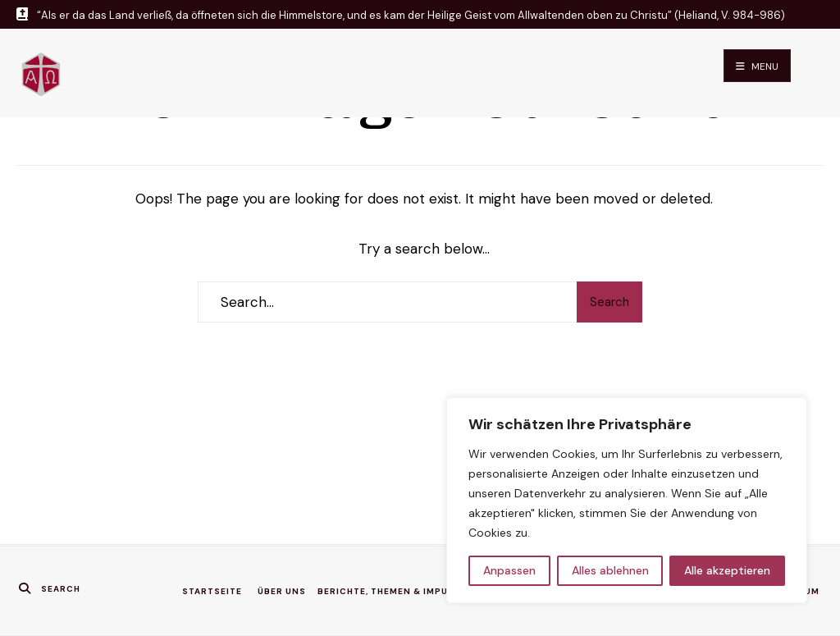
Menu (757, 66)
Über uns (282, 591)
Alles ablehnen (610, 570)
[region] (627, 500)
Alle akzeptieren (727, 570)
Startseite (212, 591)
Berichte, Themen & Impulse (392, 591)
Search (609, 302)
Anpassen (509, 570)
